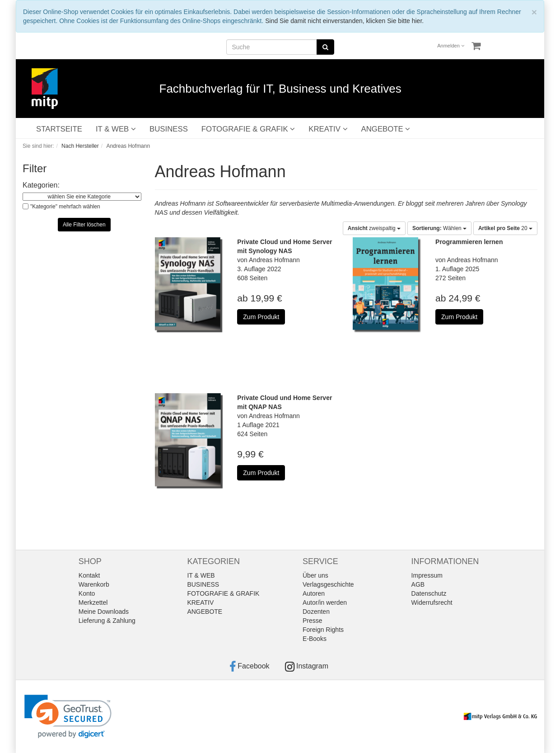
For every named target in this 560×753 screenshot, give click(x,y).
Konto (87, 593)
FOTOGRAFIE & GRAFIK (248, 129)
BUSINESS (169, 129)
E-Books (315, 639)
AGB (418, 584)
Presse (313, 621)
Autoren (314, 593)
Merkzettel (93, 602)
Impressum (427, 575)
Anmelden (451, 46)
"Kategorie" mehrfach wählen (65, 207)
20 (505, 228)
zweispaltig (374, 228)
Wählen (439, 228)
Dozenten (316, 612)
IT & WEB (116, 129)
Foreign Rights (323, 630)
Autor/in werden (325, 602)
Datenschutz (429, 593)
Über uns (315, 575)
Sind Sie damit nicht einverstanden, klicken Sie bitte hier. (344, 21)
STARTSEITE (59, 129)
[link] (68, 717)
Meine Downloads (104, 612)
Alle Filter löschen (84, 225)
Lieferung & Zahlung (107, 621)
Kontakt (89, 575)
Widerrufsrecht (432, 602)
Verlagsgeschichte (328, 584)
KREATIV (328, 129)
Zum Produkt (261, 317)
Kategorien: (41, 185)
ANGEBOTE (386, 129)
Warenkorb (94, 584)
